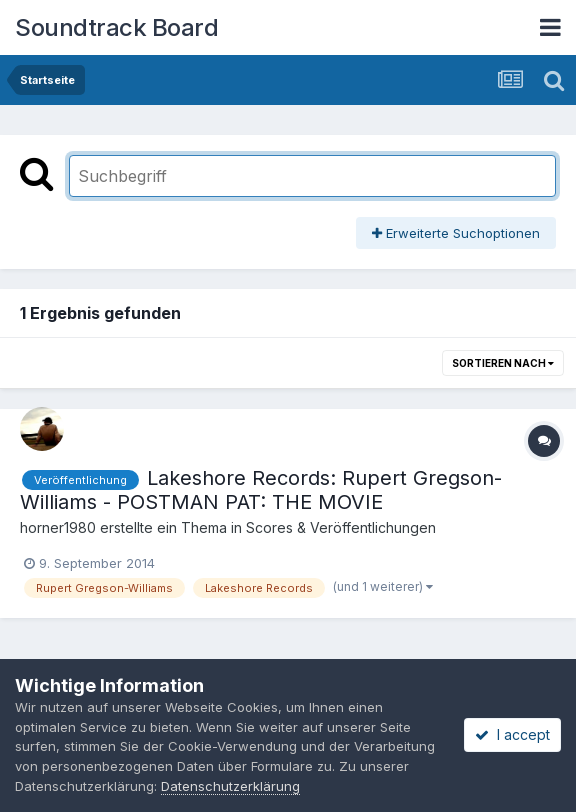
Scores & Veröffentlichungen (341, 527)
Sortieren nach (503, 363)
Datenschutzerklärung (230, 786)
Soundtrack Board (116, 27)
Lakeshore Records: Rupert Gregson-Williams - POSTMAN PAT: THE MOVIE (261, 490)
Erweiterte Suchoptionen (456, 233)
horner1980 (58, 527)
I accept (512, 734)
